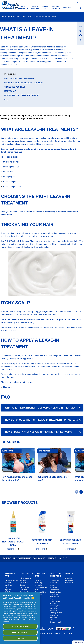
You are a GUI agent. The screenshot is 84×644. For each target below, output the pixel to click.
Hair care (7, 387)
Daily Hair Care (25, 592)
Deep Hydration (55, 592)
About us (45, 7)
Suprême (53, 585)
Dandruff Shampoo (11, 581)
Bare (52, 620)
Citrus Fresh (54, 583)
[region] (20, 618)
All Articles (16, 17)
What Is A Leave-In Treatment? (45, 17)
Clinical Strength (56, 622)
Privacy (49, 634)
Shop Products (24, 7)
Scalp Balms (9, 592)
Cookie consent (78, 642)
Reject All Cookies (20, 632)
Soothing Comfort (56, 613)
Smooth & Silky (55, 601)
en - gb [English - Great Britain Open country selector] (78, 2)
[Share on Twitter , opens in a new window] (81, 31)
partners (29, 602)
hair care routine (15, 141)
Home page (6, 17)
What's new (69, 581)
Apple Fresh (54, 587)
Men (52, 599)
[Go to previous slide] (77, 492)
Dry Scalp (38, 585)
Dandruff (38, 581)
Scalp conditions (41, 592)
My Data (42, 634)
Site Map (57, 634)
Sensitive (53, 604)
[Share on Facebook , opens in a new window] (81, 35)
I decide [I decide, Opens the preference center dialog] (20, 638)
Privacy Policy (32, 613)
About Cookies (67, 634)
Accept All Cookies (20, 626)
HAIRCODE (67, 7)
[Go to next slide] (81, 492)
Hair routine (27, 17)
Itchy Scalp (54, 594)
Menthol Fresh (55, 597)
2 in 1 (7, 587)
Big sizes (8, 590)
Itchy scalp (39, 583)
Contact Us (69, 583)
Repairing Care (55, 606)
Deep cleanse (55, 590)
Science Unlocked (55, 7)
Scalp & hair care (35, 7)
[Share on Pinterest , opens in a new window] (81, 40)
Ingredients (69, 578)
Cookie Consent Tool (9, 619)
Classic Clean (55, 581)
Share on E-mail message (82, 24)
